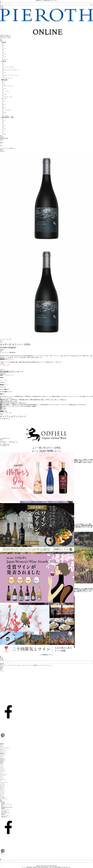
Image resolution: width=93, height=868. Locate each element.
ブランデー (2, 752)
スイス (1, 777)
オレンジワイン (3, 751)
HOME (1, 140)
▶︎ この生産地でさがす (5, 444)
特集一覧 (2, 802)
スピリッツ (2, 756)
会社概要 (3, 803)
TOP (1, 39)
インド (1, 773)
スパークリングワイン (5, 748)
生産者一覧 (2, 760)
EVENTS (2, 137)
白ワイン (2, 746)
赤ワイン (5, 383)
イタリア (2, 767)
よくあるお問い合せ (5, 813)
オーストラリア (3, 774)
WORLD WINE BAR (4, 138)
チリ (1, 339)
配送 (2, 806)
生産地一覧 (2, 759)
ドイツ (1, 766)
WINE (1, 41)
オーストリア (3, 775)
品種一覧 (2, 762)
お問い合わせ (4, 811)
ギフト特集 (2, 798)
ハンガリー (2, 784)
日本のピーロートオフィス (7, 804)
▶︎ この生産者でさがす (5, 419)
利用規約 (3, 809)
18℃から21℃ (9, 392)
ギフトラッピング (4, 799)
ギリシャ (2, 795)
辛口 (11, 339)
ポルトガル (2, 785)
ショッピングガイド (5, 810)
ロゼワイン (2, 749)
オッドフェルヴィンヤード (8, 375)
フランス (2, 764)
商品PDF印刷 (3, 374)
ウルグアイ (2, 771)
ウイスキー (2, 755)
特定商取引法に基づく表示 (7, 807)
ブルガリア (2, 789)
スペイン (2, 778)
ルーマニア (2, 786)
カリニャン (6, 385)
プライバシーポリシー (6, 815)
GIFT (1, 136)
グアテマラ (2, 793)
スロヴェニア (3, 780)
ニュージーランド (4, 782)
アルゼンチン (3, 770)
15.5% (8, 389)
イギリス (2, 791)
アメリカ (2, 769)
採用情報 (3, 814)
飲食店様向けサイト (5, 817)
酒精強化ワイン (3, 753)
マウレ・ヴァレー (6, 339)
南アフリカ (2, 788)
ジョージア (2, 792)
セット (1, 758)
